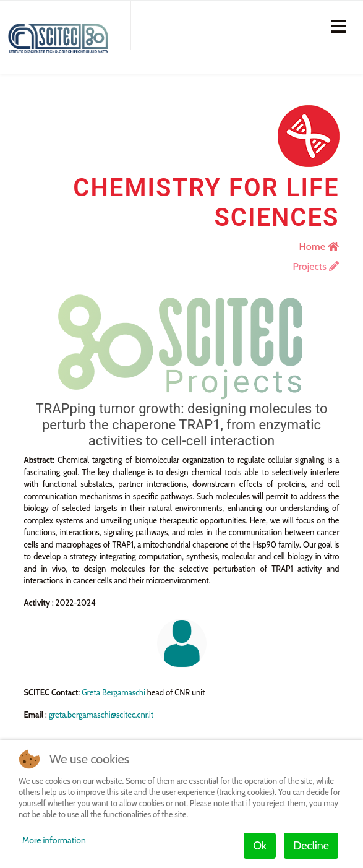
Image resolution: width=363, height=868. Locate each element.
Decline (311, 846)
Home (319, 247)
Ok (260, 846)
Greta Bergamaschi (113, 692)
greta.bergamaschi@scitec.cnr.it (101, 715)
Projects (316, 266)
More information (54, 840)
